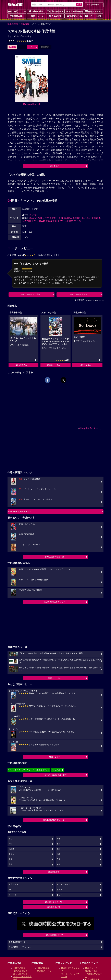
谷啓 (61, 218)
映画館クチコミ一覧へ (55, 902)
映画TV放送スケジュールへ (55, 820)
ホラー (59, 895)
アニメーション (63, 884)
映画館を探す (17, 16)
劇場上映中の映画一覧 (55, 557)
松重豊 (95, 218)
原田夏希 (50, 221)
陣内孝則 (33, 215)
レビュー (32, 47)
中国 (11, 859)
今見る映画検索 (93, 5)
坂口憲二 (68, 218)
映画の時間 (13, 24)
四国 (59, 859)
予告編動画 (55, 16)
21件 (25, 41)
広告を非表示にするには (90, 428)
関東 (59, 839)
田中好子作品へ (87, 365)
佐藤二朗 (41, 221)
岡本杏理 (78, 221)
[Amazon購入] (32, 104)
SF (10, 890)
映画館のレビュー (45, 971)
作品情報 (25, 24)
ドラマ (11, 41)
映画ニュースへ (55, 678)
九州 (11, 864)
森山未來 (33, 218)
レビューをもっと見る (31, 294)
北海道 (11, 849)
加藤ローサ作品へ (55, 365)
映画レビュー (55, 757)
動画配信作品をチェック (55, 602)
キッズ (59, 890)
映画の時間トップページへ (20, 947)
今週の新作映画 (55, 11)
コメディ (12, 895)
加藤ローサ (43, 218)
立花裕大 (69, 221)
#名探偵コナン (42, 770)
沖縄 (59, 864)
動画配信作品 (74, 16)
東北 (59, 849)
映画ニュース (36, 16)
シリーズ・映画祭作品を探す (55, 775)
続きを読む (55, 166)
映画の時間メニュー (17, 11)
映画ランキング (94, 11)
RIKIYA (33, 221)
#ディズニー (57, 770)
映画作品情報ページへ (18, 942)
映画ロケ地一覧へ (55, 907)
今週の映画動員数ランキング (20, 512)
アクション (13, 884)
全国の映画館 (43, 968)
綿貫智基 (60, 221)
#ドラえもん (13, 770)
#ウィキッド (27, 770)
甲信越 (11, 854)
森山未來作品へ (23, 365)
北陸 (59, 854)
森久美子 (87, 218)
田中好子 (54, 218)
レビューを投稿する (79, 294)
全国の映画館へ (55, 872)
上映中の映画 (36, 11)
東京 (11, 839)
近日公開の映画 (74, 11)
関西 (11, 844)
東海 (59, 844)
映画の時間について (55, 935)
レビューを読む (94, 16)
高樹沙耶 (77, 218)
